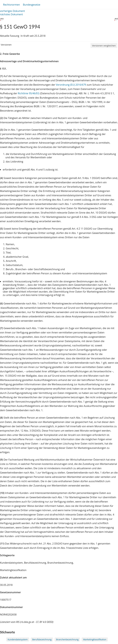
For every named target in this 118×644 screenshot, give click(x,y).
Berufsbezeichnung (42, 639)
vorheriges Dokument (12, 11)
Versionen (6, 45)
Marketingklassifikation (95, 639)
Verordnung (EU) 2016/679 (71, 85)
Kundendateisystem (18, 639)
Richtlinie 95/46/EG (29, 93)
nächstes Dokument (11, 14)
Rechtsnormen (11, 5)
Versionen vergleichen (104, 46)
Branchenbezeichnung (67, 639)
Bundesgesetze (32, 5)
